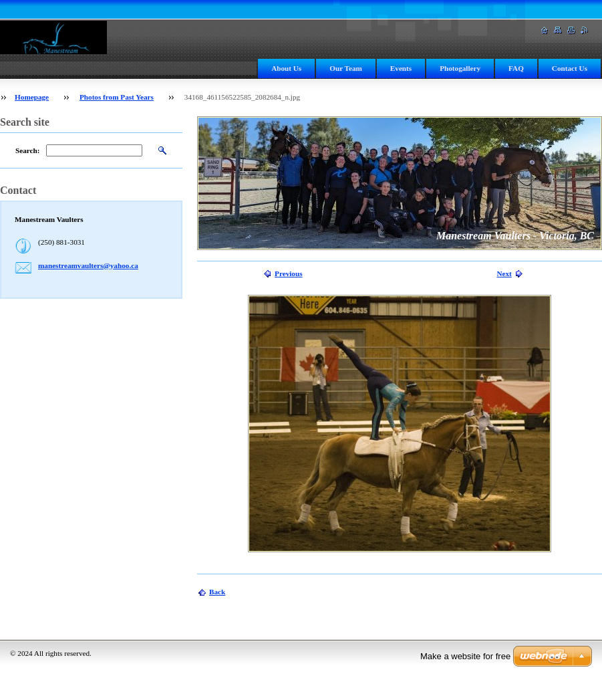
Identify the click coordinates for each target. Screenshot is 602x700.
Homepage (32, 97)
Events (401, 68)
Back (217, 592)
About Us (286, 68)
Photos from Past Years (117, 97)
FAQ (516, 68)
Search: (27, 150)
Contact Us (570, 68)
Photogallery (460, 68)
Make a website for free (465, 656)
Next (504, 273)
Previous (288, 273)
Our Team (346, 68)
